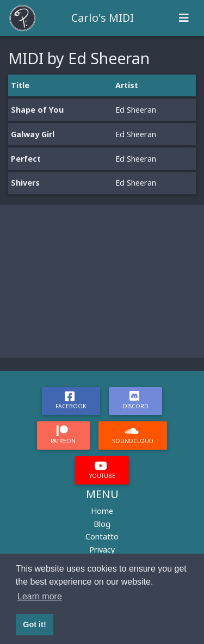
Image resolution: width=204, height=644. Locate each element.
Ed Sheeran (136, 110)
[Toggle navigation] (184, 18)
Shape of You (37, 110)
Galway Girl (33, 134)
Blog (102, 524)
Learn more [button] (40, 596)
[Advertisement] (102, 281)
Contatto (102, 536)
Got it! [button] (34, 624)
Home (102, 511)
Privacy (102, 550)
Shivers (25, 183)
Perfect (26, 159)
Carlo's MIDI (103, 18)
